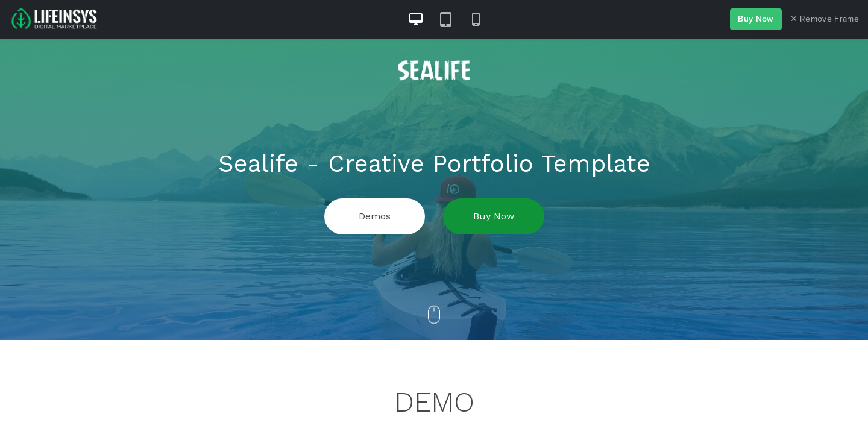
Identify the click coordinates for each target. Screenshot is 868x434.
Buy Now (756, 19)
